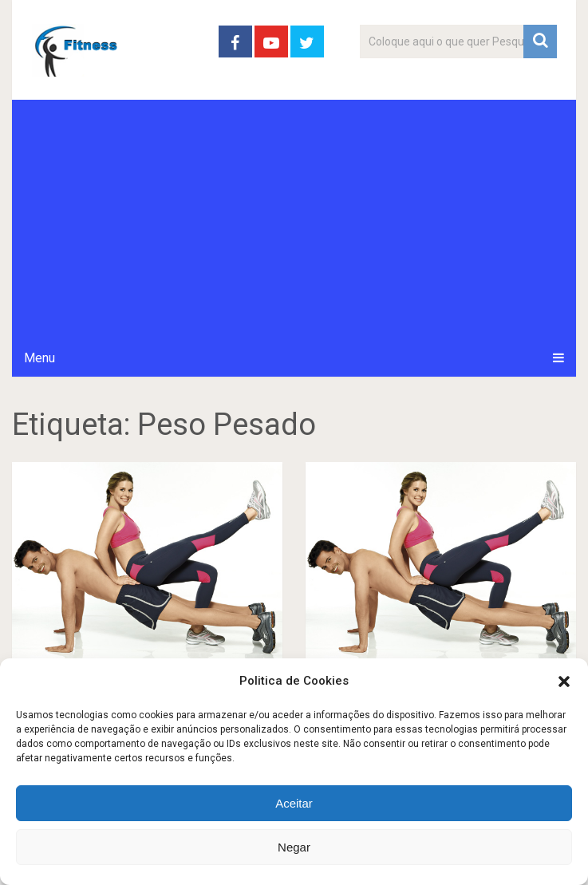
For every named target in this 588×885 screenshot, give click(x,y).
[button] (564, 682)
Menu (39, 358)
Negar (294, 847)
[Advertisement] (294, 219)
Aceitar (294, 803)
